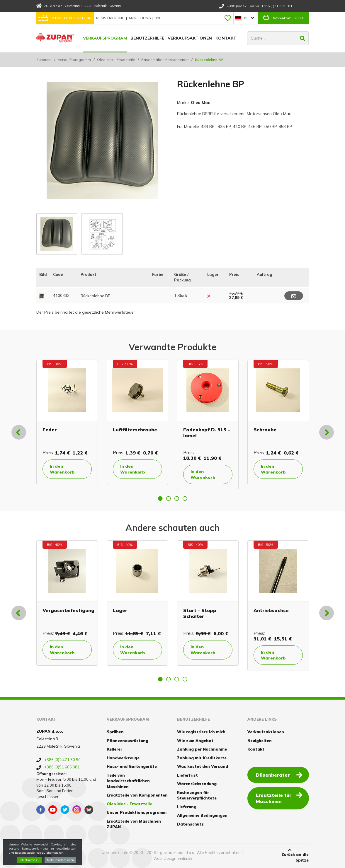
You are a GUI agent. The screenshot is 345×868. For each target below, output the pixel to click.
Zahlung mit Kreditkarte (202, 758)
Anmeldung (140, 18)
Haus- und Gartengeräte (132, 766)
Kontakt (226, 38)
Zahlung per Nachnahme (202, 749)
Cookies (44, 855)
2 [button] (169, 498)
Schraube (265, 430)
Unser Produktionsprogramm (137, 812)
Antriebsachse (271, 610)
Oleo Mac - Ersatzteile (116, 60)
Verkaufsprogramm (74, 60)
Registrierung (111, 18)
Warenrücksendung (197, 784)
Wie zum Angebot (195, 741)
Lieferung (187, 807)
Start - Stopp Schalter (200, 613)
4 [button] (185, 498)
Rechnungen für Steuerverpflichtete (197, 795)
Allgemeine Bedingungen (202, 815)
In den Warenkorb (62, 469)
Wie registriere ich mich (201, 732)
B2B (158, 18)
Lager (120, 610)
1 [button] (160, 498)
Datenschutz (190, 824)
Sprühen (115, 732)
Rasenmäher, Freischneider (165, 60)
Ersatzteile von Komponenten (137, 795)
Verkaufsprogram (105, 38)
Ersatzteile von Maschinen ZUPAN (134, 824)
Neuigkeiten (260, 741)
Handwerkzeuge (123, 758)
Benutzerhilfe (147, 38)
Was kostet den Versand (203, 766)
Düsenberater (279, 775)
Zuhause (44, 60)
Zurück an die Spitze (290, 855)
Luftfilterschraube (135, 430)
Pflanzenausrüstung (128, 741)
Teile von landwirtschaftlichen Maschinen (128, 781)
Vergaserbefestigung (68, 610)
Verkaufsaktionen (190, 38)
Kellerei (114, 749)
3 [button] (177, 498)
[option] (67, 422)
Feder (50, 430)
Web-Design (165, 858)
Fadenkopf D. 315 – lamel (207, 432)
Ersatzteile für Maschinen (279, 798)
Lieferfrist (187, 775)
